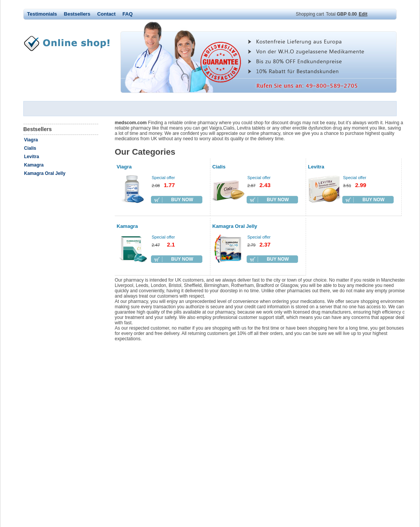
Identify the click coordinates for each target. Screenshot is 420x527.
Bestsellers (77, 14)
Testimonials (42, 14)
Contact (106, 14)
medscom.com (71, 44)
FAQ (127, 14)
